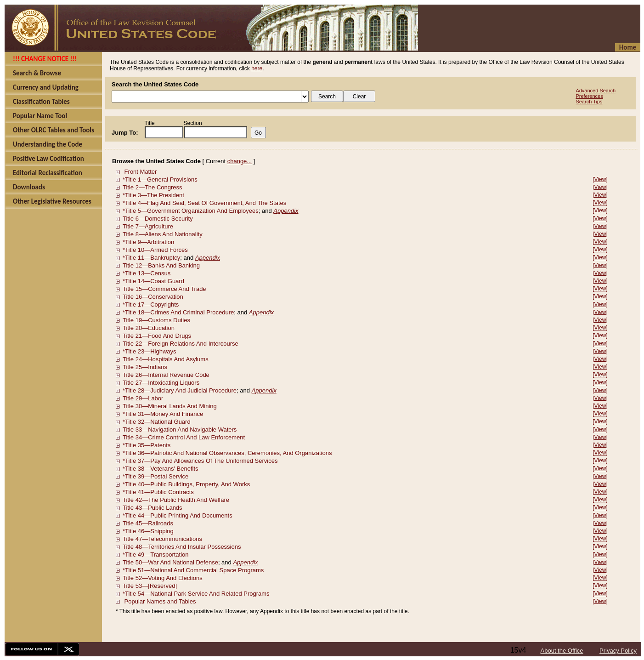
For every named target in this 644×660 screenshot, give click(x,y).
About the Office (562, 651)
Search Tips (589, 102)
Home (628, 47)
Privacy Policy (618, 651)
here (257, 68)
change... (240, 161)
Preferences (589, 96)
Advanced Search (596, 91)
